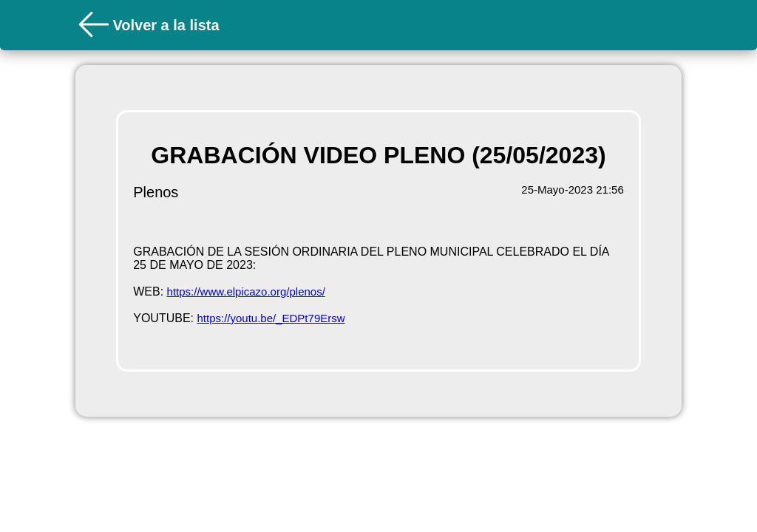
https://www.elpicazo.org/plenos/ (246, 291)
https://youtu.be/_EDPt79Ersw (271, 318)
